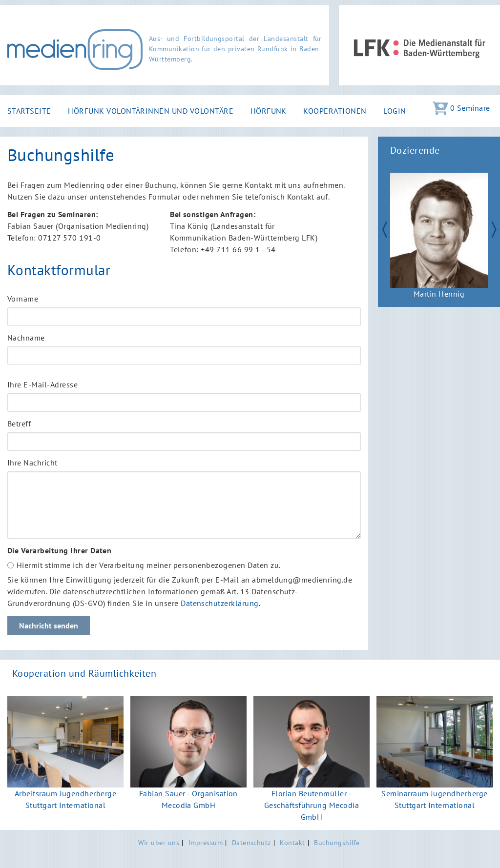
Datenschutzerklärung (220, 603)
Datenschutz (251, 842)
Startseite (29, 111)
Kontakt (292, 842)
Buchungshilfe (337, 842)
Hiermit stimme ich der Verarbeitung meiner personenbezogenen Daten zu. (149, 565)
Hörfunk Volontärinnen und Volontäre (151, 111)
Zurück (380, 228)
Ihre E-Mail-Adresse (42, 384)
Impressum (206, 842)
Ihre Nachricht (32, 463)
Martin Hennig (439, 294)
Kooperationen (335, 111)
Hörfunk (269, 111)
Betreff (19, 424)
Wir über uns (159, 842)
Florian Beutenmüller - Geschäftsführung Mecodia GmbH (312, 805)
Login (395, 111)
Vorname (23, 299)
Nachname (26, 338)
